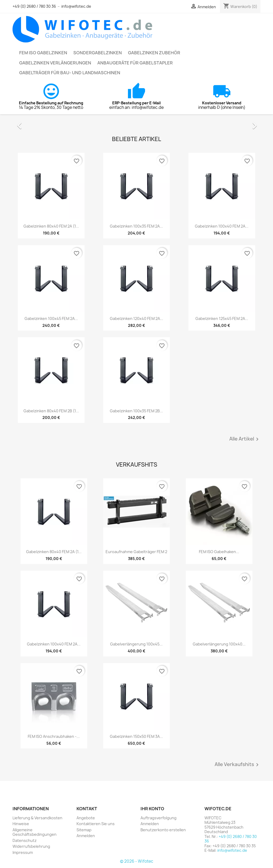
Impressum (23, 852)
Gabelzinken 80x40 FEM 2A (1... (51, 226)
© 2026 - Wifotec (137, 861)
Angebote (86, 818)
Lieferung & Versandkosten (37, 818)
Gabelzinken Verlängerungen (55, 63)
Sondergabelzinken (98, 53)
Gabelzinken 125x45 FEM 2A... (222, 318)
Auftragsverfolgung (158, 818)
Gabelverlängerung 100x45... (136, 644)
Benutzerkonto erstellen (163, 830)
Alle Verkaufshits (238, 765)
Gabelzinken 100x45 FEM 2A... (51, 318)
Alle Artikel (245, 439)
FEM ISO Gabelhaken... (219, 552)
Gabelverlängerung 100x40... (219, 644)
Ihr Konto (152, 809)
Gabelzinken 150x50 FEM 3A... (136, 736)
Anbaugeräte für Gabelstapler (135, 63)
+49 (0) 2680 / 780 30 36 (34, 6)
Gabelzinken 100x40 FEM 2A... (222, 226)
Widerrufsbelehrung (31, 846)
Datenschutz (25, 840)
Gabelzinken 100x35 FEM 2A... (136, 226)
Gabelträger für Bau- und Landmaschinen (70, 73)
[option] (136, 123)
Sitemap (84, 830)
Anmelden (86, 836)
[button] (31, 123)
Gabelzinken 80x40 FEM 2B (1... (51, 411)
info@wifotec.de (76, 6)
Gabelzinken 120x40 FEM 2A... (136, 318)
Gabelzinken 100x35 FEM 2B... (136, 411)
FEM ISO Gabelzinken (43, 53)
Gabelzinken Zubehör (154, 53)
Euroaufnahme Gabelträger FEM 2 (136, 552)
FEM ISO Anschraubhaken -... (54, 736)
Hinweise (21, 824)
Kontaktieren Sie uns (96, 824)
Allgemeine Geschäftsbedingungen (35, 832)
